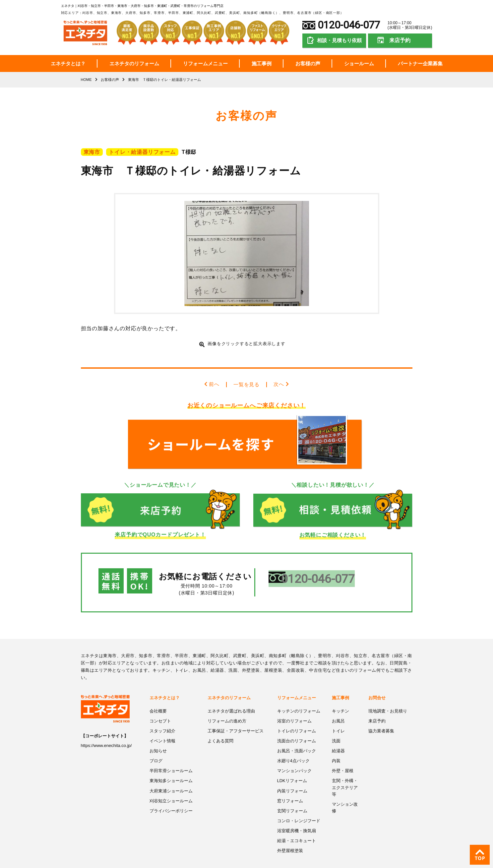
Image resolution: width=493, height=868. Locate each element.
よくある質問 (220, 727)
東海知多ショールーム (171, 766)
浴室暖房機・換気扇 (297, 815)
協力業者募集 (381, 718)
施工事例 (262, 63)
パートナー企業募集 (420, 63)
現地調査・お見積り (388, 698)
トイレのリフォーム (297, 718)
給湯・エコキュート (297, 825)
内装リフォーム (292, 776)
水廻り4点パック (293, 747)
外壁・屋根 (343, 757)
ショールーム (359, 63)
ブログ (156, 747)
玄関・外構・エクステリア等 (345, 773)
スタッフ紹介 (162, 718)
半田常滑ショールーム (171, 757)
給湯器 (338, 737)
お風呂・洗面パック (297, 737)
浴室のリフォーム (294, 708)
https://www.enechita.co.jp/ (106, 733)
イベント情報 (162, 727)
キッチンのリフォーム (299, 698)
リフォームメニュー (205, 63)
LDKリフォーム (292, 766)
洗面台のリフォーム (297, 727)
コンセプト (160, 708)
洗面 (336, 727)
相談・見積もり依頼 (339, 40)
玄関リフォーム (292, 796)
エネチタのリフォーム (134, 63)
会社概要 (158, 698)
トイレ (338, 718)
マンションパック (294, 757)
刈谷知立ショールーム (171, 786)
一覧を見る (247, 384)
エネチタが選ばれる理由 (231, 698)
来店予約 (400, 40)
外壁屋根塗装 (290, 835)
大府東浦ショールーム (171, 776)
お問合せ (377, 685)
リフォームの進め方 (227, 708)
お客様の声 (308, 63)
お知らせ (158, 737)
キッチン (340, 698)
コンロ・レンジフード (299, 806)
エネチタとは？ (68, 63)
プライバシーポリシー (171, 796)
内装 (336, 747)
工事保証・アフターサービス (236, 718)
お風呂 (338, 708)
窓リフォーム (290, 786)
